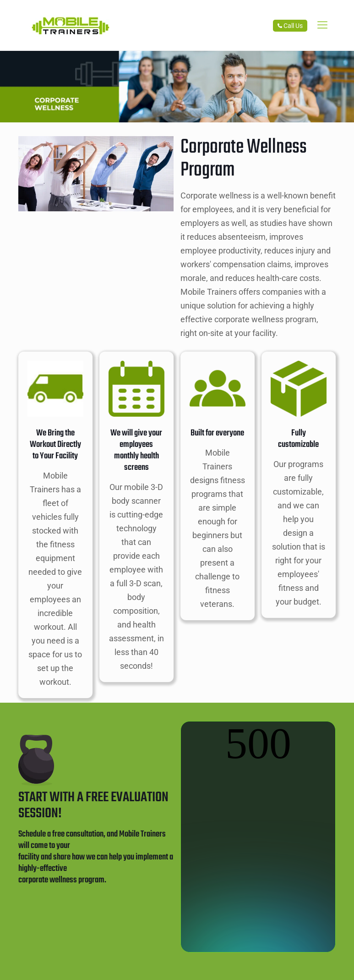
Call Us (290, 26)
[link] (322, 25)
